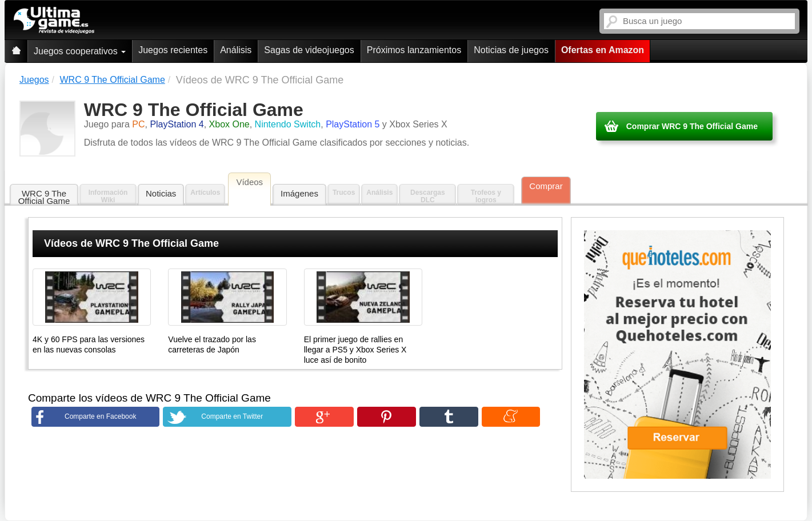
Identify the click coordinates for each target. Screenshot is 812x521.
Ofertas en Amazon (603, 50)
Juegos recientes (173, 50)
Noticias (161, 193)
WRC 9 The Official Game (44, 197)
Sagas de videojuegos (309, 50)
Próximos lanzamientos (414, 50)
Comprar (546, 186)
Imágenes (299, 193)
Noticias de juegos (511, 50)
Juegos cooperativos (80, 51)
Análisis (236, 50)
